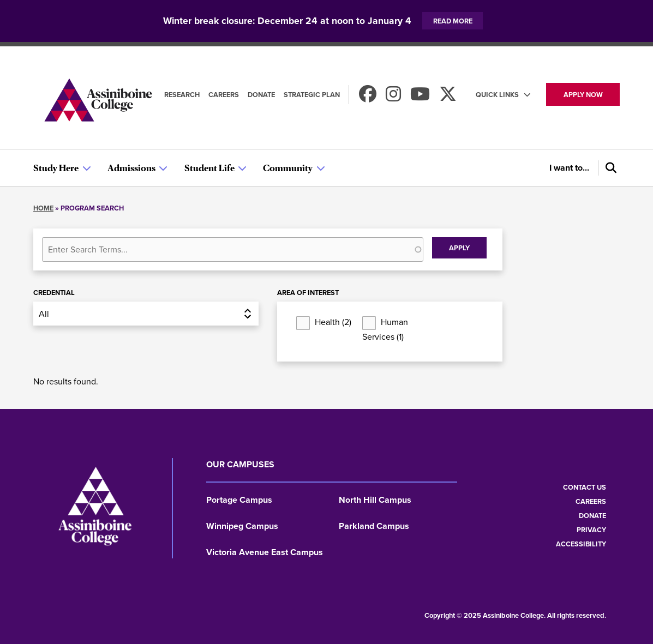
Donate (261, 95)
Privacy (591, 530)
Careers (224, 95)
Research (182, 95)
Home (43, 208)
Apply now (583, 95)
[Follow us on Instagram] (393, 97)
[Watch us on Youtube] (420, 97)
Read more (453, 21)
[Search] (609, 168)
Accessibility (581, 544)
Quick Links (497, 95)
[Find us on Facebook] (368, 97)
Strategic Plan (312, 95)
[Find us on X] (448, 97)
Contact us (585, 487)
